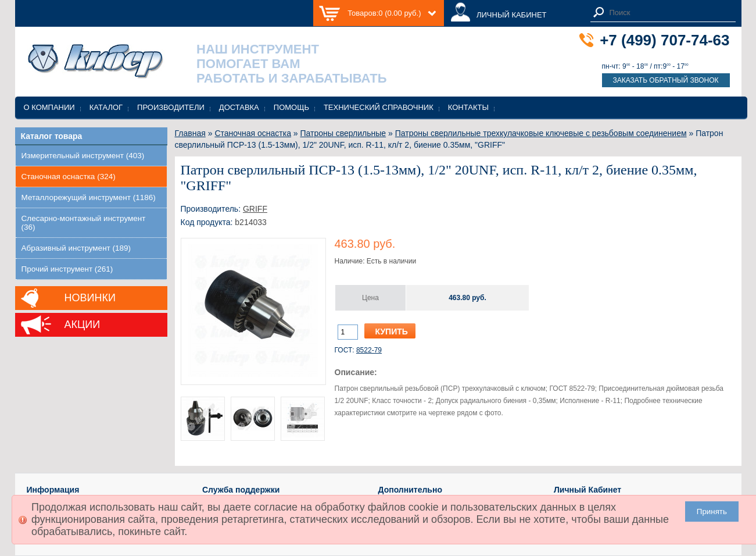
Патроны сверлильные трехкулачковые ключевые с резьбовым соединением (541, 133)
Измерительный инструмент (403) (83, 156)
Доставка (239, 107)
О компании (49, 107)
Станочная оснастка (253, 133)
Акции (83, 325)
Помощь (291, 107)
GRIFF (255, 209)
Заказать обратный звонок (665, 80)
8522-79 (369, 350)
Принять (712, 512)
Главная (190, 133)
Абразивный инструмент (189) (76, 248)
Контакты (468, 107)
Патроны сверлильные (343, 133)
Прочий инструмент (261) (67, 269)
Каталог (106, 107)
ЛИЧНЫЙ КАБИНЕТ (512, 15)
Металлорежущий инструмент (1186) (89, 197)
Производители (171, 107)
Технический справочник (379, 107)
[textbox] (669, 13)
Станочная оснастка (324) (69, 177)
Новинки (90, 298)
